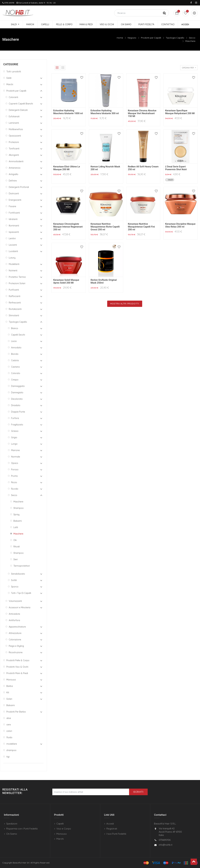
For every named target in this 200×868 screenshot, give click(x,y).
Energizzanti (15, 200)
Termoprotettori (22, 566)
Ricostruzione (16, 652)
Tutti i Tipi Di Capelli (21, 593)
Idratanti (13, 219)
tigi (8, 757)
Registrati (112, 829)
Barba (10, 686)
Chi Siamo (12, 834)
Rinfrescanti (15, 303)
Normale (16, 457)
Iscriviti (138, 792)
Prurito (14, 476)
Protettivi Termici (17, 277)
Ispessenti (14, 232)
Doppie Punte (18, 412)
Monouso (11, 680)
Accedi (110, 824)
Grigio (14, 437)
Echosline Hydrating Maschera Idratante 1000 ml (68, 112)
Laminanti (14, 123)
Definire (13, 181)
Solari (9, 699)
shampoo (11, 750)
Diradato (16, 405)
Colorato (16, 373)
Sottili (14, 580)
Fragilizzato (17, 425)
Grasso (15, 431)
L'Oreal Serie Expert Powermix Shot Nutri (176, 168)
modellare (12, 744)
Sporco (15, 587)
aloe (9, 718)
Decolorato (17, 399)
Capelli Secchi (18, 335)
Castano (15, 367)
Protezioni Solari (17, 283)
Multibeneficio (16, 129)
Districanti (14, 194)
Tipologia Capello (175, 38)
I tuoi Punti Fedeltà (116, 834)
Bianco (15, 328)
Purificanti (14, 290)
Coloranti (13, 97)
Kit (8, 692)
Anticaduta (14, 614)
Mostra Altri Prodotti (125, 304)
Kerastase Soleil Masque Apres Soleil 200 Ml (66, 281)
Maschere (190, 41)
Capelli (60, 824)
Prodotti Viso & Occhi (17, 667)
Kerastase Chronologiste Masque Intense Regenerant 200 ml (68, 227)
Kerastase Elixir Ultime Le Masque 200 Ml (67, 168)
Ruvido (15, 489)
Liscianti (13, 245)
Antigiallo (14, 174)
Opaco (15, 463)
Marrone (15, 450)
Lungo (14, 444)
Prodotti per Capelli (151, 38)
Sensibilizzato (18, 574)
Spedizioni (12, 824)
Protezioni (14, 142)
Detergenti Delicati (18, 110)
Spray (16, 514)
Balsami (18, 521)
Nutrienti (13, 271)
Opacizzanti (15, 136)
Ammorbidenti (16, 161)
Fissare (12, 206)
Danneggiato (18, 386)
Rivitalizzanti (15, 309)
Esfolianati (14, 116)
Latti (16, 527)
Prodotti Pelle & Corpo (18, 660)
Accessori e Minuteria (20, 607)
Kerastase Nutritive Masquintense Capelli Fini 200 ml (141, 227)
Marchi (10, 84)
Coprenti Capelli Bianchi (21, 104)
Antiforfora (14, 620)
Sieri (16, 559)
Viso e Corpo (64, 829)
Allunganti (14, 155)
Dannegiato (17, 393)
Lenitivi (12, 238)
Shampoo (19, 508)
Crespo (15, 380)
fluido (9, 737)
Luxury (12, 258)
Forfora (15, 418)
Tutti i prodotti (14, 72)
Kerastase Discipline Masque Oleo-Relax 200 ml (180, 225)
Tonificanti (14, 149)
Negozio (132, 38)
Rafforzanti (15, 296)
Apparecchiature (17, 627)
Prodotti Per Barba (16, 712)
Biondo (15, 354)
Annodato (16, 348)
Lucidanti (13, 251)
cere (9, 725)
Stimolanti (14, 315)
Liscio (14, 341)
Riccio (14, 482)
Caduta (15, 360)
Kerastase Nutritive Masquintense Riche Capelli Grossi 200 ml (105, 227)
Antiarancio (15, 168)
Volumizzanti (15, 601)
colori (9, 731)
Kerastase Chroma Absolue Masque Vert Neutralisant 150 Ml (142, 113)
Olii (15, 540)
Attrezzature (15, 633)
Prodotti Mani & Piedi (17, 673)
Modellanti (14, 264)
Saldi (9, 78)
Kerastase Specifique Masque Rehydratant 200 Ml (180, 112)
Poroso (15, 470)
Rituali (17, 547)
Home (120, 38)
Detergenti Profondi (19, 187)
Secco (192, 38)
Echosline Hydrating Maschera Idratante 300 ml (105, 112)
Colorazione (15, 640)
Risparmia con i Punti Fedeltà (22, 829)
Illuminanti (14, 226)
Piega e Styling (16, 646)
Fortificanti (14, 213)
